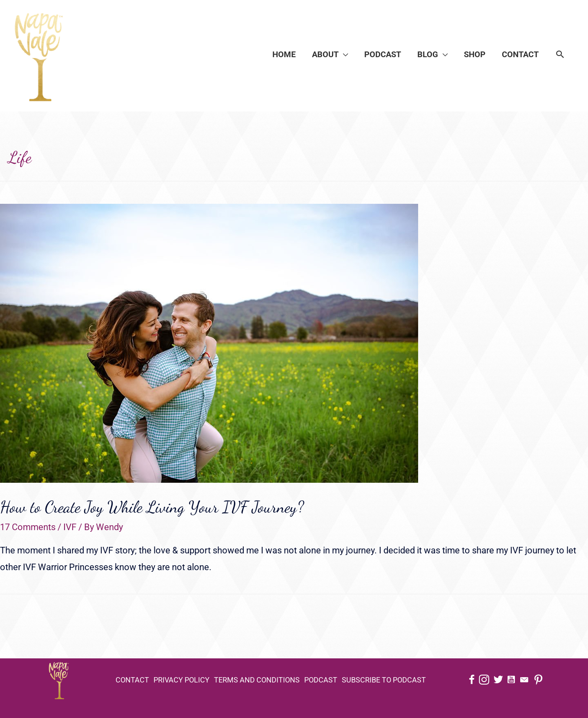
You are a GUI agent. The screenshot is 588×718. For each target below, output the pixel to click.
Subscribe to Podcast (384, 680)
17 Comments (28, 527)
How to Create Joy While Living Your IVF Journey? (152, 507)
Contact (132, 680)
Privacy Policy (182, 680)
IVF (70, 527)
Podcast (321, 680)
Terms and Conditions (257, 680)
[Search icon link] (560, 54)
